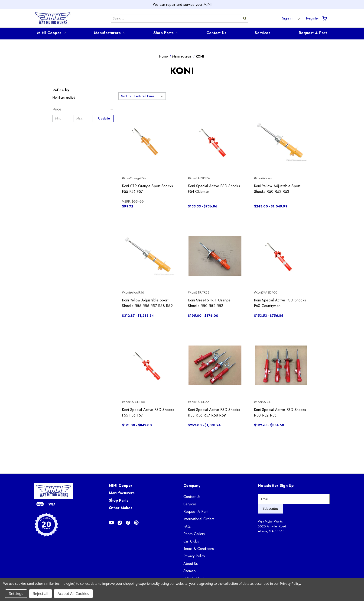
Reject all (41, 594)
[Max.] (83, 118)
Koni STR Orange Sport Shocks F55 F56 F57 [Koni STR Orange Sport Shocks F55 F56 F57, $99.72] (147, 189)
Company (192, 486)
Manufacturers (110, 33)
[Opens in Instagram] (120, 523)
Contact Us (216, 33)
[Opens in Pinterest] (136, 523)
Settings (16, 594)
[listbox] (150, 96)
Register (312, 18)
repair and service (180, 5)
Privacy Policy (194, 556)
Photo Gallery (194, 534)
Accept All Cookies (73, 594)
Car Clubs (191, 541)
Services (262, 33)
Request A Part (313, 33)
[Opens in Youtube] (111, 523)
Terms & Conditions (199, 549)
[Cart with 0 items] (324, 18)
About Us (191, 564)
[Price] (83, 109)
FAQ (187, 526)
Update (104, 118)
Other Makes (121, 508)
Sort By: (126, 96)
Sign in (287, 18)
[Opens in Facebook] (128, 523)
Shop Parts (166, 33)
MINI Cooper (51, 33)
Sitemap (190, 571)
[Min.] (62, 118)
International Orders (199, 519)
